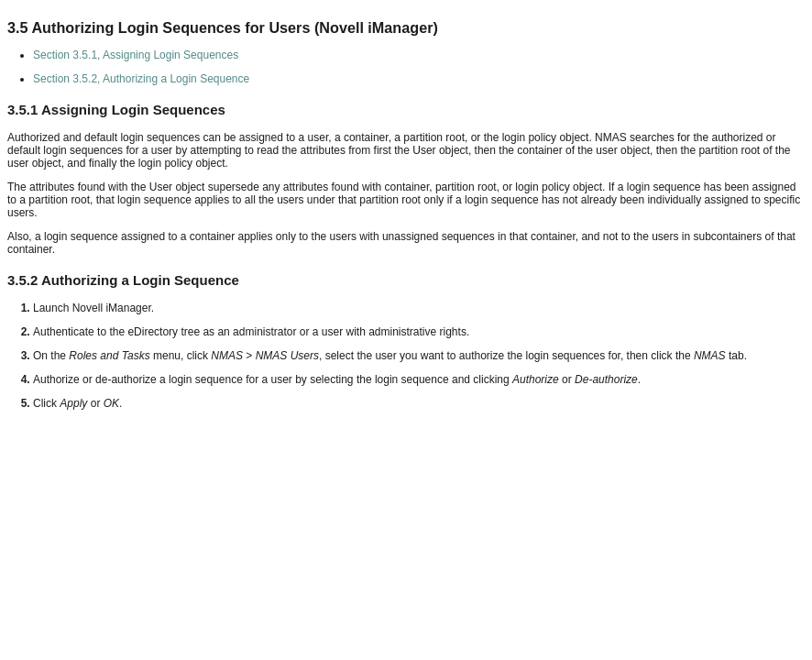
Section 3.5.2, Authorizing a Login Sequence (141, 79)
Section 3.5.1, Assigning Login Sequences (136, 55)
